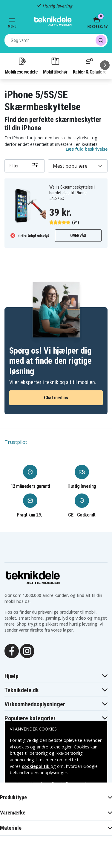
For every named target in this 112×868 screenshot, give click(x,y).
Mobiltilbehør (55, 65)
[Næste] (105, 65)
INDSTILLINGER (56, 852)
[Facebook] (12, 650)
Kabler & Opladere (90, 65)
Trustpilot (16, 442)
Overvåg (78, 236)
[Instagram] (27, 650)
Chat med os (56, 398)
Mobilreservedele (21, 65)
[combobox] (56, 40)
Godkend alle (56, 836)
